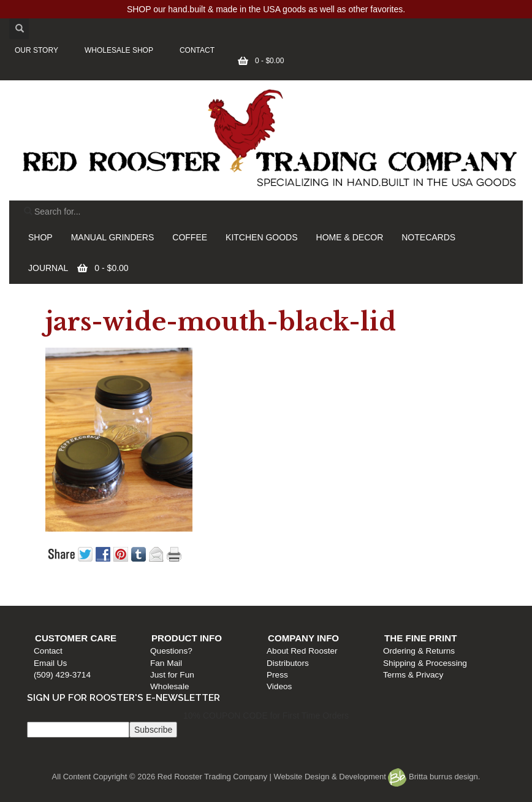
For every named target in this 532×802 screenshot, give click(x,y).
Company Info (303, 638)
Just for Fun (172, 675)
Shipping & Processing (425, 663)
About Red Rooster (302, 651)
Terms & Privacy (413, 675)
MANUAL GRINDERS (113, 237)
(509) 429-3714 (62, 675)
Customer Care (76, 638)
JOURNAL (48, 268)
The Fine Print (420, 638)
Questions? (171, 651)
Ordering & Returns (419, 651)
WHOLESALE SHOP (119, 50)
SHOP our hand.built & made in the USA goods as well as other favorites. (266, 9)
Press (277, 675)
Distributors (288, 663)
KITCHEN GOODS (261, 237)
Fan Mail (166, 663)
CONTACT (197, 50)
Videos (279, 686)
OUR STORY (36, 50)
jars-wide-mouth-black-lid (221, 322)
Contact (48, 651)
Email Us (50, 663)
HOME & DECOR (350, 237)
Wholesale (169, 686)
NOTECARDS (428, 237)
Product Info (187, 638)
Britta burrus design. (434, 777)
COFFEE (190, 237)
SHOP (40, 237)
